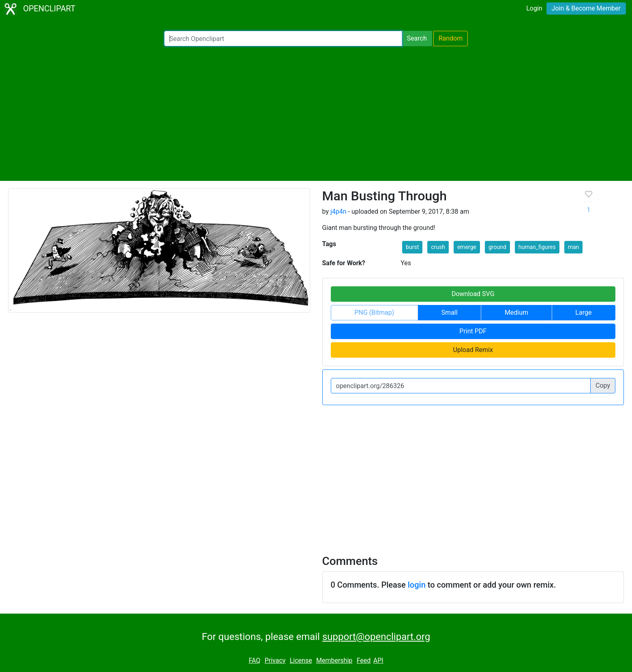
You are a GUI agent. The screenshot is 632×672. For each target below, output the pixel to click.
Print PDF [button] (473, 331)
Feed (364, 660)
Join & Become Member (586, 8)
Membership (334, 660)
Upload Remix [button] (473, 350)
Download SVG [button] (473, 294)
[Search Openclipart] (283, 39)
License (301, 660)
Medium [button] (516, 312)
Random (451, 38)
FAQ (254, 660)
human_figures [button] (537, 247)
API (378, 660)
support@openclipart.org (376, 637)
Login (534, 8)
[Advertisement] (316, 114)
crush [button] (438, 247)
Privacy (275, 660)
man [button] (574, 247)
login (417, 585)
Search (417, 38)
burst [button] (412, 247)
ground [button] (497, 247)
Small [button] (450, 312)
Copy (603, 385)
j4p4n (338, 211)
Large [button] (583, 312)
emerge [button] (467, 247)
